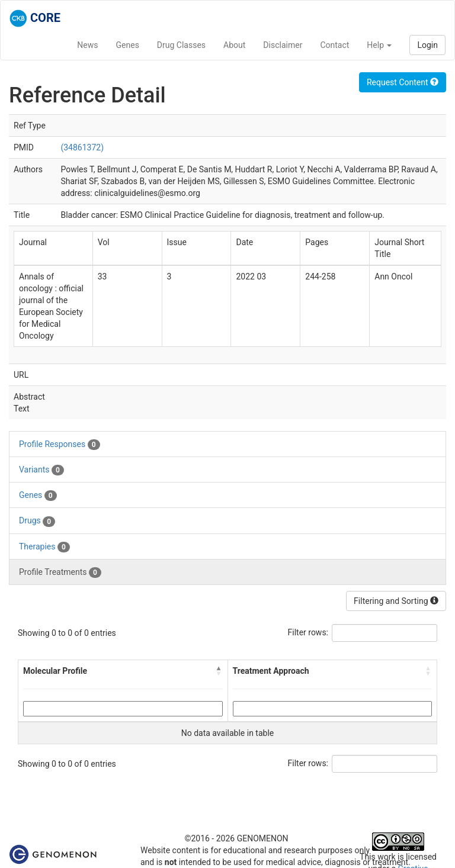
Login (427, 45)
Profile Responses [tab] (60, 445)
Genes (128, 45)
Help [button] (379, 45)
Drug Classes (181, 45)
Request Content (403, 82)
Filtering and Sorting (396, 601)
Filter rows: (308, 632)
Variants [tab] (41, 470)
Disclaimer (283, 45)
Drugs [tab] (37, 521)
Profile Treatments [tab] (60, 573)
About (234, 45)
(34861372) (82, 147)
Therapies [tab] (44, 547)
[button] (219, 671)
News (87, 45)
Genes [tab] (38, 496)
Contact (334, 45)
